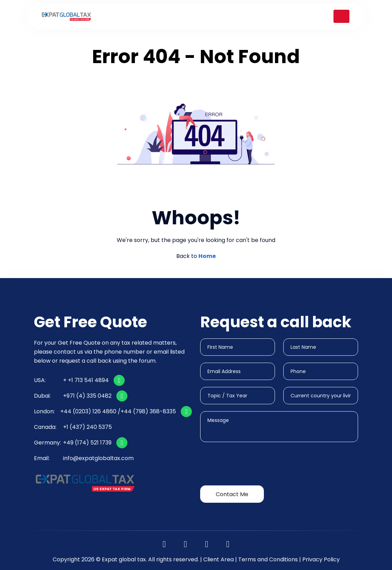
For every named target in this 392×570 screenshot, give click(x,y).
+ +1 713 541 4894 (86, 380)
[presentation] (253, 465)
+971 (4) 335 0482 (87, 396)
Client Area (219, 559)
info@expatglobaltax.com (98, 458)
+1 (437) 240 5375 (87, 427)
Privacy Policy (321, 559)
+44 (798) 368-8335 (148, 411)
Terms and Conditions (268, 559)
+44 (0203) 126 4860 (88, 411)
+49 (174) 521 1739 (87, 443)
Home (207, 256)
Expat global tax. (124, 559)
